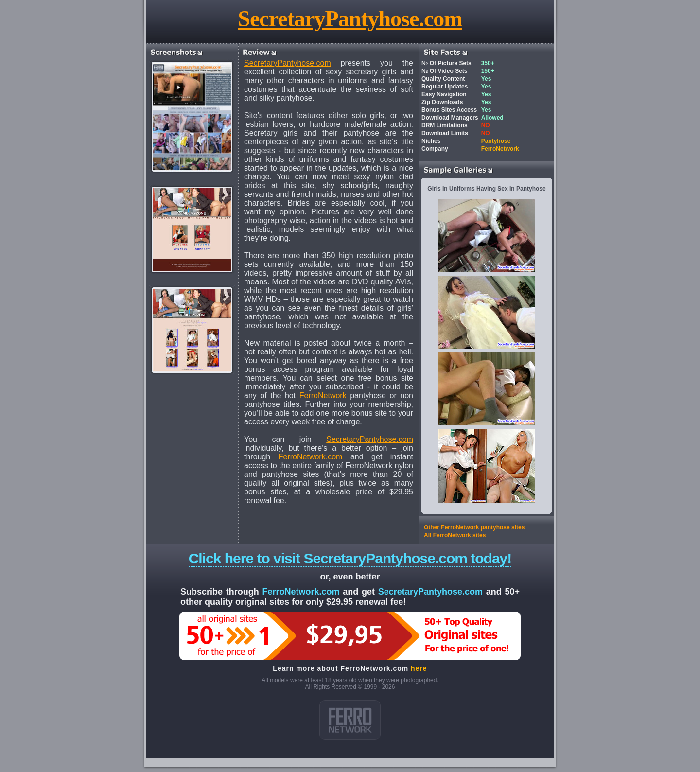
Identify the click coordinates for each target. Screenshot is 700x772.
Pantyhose (496, 141)
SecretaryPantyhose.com (350, 19)
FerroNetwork (323, 395)
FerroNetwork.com (311, 457)
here (419, 668)
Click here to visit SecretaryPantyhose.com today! (350, 558)
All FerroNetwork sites (455, 535)
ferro (350, 720)
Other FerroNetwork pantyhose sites (474, 527)
